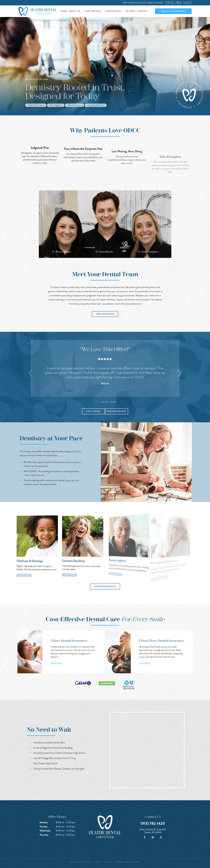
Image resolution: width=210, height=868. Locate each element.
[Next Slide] (179, 373)
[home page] (38, 11)
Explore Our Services (105, 586)
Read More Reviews (117, 411)
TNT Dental (137, 862)
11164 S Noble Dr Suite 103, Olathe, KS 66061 (143, 3)
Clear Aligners (56, 105)
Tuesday (43, 827)
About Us (76, 11)
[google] (153, 837)
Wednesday (45, 831)
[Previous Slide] (31, 373)
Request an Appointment (173, 11)
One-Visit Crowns (36, 105)
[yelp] (161, 837)
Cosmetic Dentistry (96, 105)
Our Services (94, 11)
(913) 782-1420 (179, 3)
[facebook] (145, 837)
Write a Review (93, 411)
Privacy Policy (107, 862)
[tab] (97, 401)
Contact (144, 11)
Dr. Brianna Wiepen (62, 252)
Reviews (131, 11)
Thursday (44, 835)
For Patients (115, 11)
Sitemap (97, 862)
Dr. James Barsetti (104, 252)
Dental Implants (75, 105)
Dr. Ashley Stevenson (148, 252)
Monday (44, 822)
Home (64, 11)
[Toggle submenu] (82, 11)
